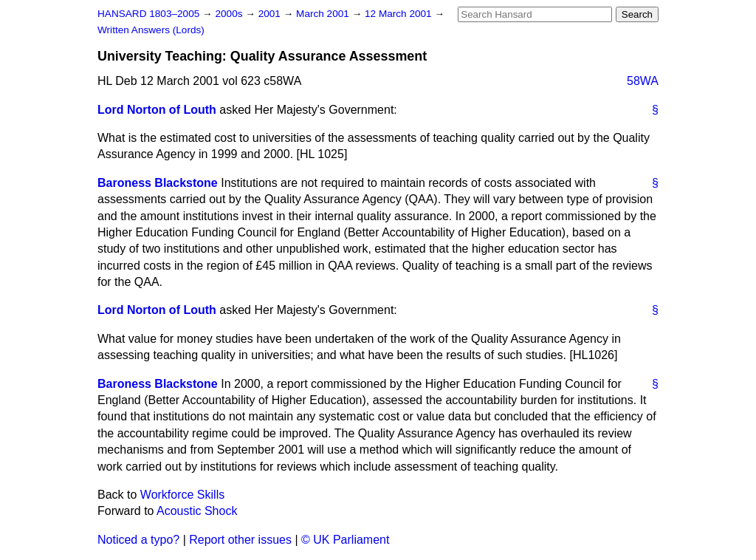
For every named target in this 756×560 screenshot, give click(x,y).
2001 (271, 14)
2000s (230, 14)
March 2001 (324, 14)
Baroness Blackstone (158, 183)
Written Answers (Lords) (151, 30)
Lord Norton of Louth (157, 110)
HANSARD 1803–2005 (148, 14)
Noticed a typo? (138, 540)
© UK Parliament (345, 540)
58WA (643, 81)
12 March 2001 (399, 14)
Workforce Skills (182, 495)
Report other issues (240, 540)
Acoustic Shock (197, 511)
